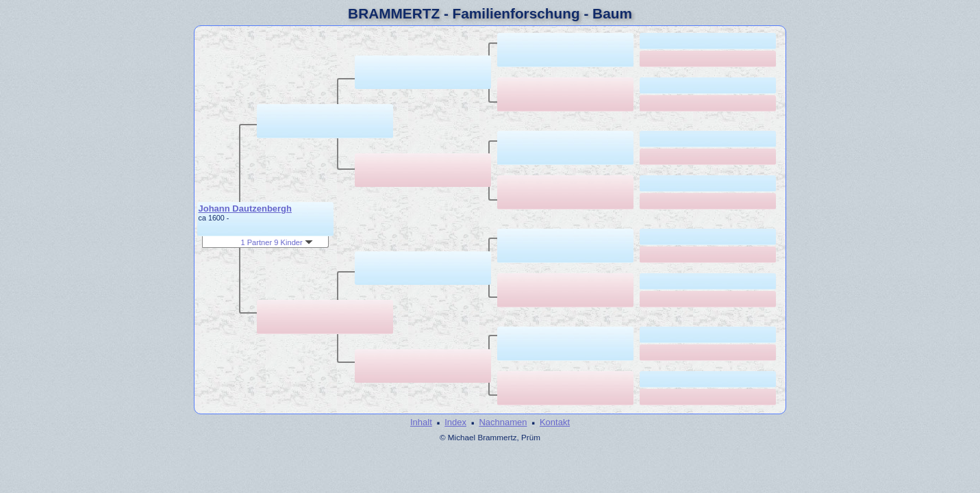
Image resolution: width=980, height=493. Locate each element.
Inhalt (421, 422)
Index (455, 422)
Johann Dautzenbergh (246, 208)
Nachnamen (503, 422)
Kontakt (555, 422)
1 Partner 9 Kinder (276, 242)
